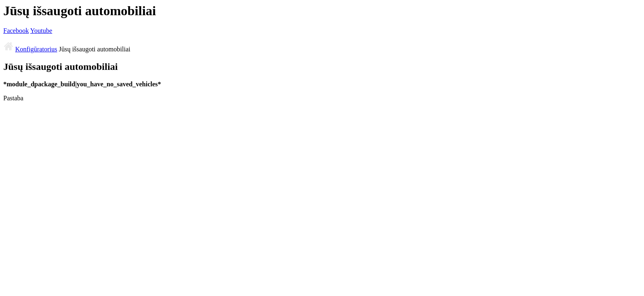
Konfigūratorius (36, 49)
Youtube (41, 31)
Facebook (16, 31)
